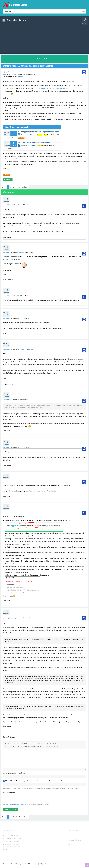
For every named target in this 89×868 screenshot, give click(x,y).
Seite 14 (5, 847)
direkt (5, 850)
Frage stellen (41, 59)
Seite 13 (16, 844)
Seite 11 (5, 844)
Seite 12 (11, 844)
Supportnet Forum (16, 20)
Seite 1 (10, 836)
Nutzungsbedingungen (75, 840)
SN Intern (18, 74)
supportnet (6, 175)
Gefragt (5, 74)
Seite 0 (5, 836)
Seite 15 (11, 847)
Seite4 (6, 839)
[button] (8, 743)
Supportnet (9, 260)
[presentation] (18, 798)
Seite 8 (6, 841)
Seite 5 (11, 839)
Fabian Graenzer (33, 864)
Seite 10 (16, 841)
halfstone (19, 205)
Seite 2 (14, 836)
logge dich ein (9, 804)
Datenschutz (72, 844)
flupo (24, 74)
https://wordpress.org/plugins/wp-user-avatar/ (52, 88)
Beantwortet (6, 205)
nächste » (25, 187)
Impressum (71, 836)
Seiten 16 (17, 847)
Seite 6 (15, 839)
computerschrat (21, 252)
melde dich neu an (21, 804)
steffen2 (19, 296)
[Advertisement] (44, 38)
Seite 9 (11, 841)
